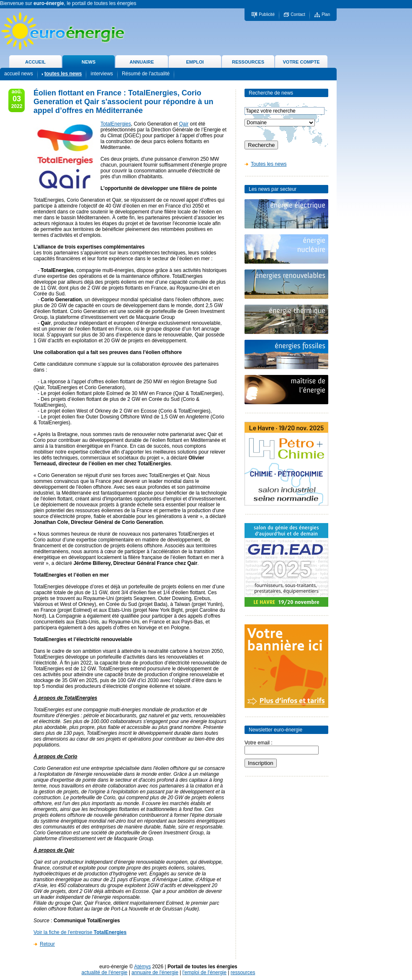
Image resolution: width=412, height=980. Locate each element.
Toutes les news (269, 164)
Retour (47, 944)
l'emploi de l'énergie (205, 972)
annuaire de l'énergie (155, 972)
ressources (243, 972)
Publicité (267, 14)
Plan (326, 14)
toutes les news (63, 74)
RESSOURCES (248, 62)
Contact (298, 14)
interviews (102, 74)
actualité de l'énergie (105, 972)
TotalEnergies (116, 124)
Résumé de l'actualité (146, 74)
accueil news (19, 74)
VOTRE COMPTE (301, 62)
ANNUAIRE (142, 62)
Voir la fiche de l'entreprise (80, 932)
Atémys (142, 967)
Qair (184, 124)
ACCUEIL (35, 62)
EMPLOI (195, 62)
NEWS (89, 62)
